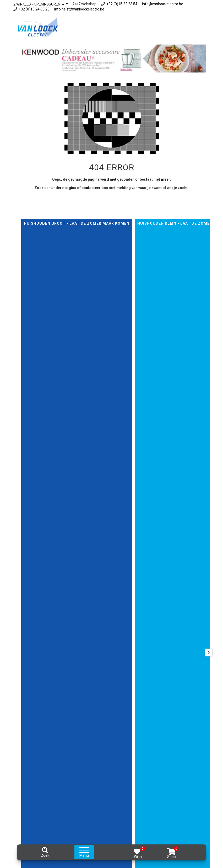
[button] (209, 653)
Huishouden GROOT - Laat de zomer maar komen (77, 223)
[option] (112, 59)
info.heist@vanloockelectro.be (79, 9)
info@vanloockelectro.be (163, 4)
